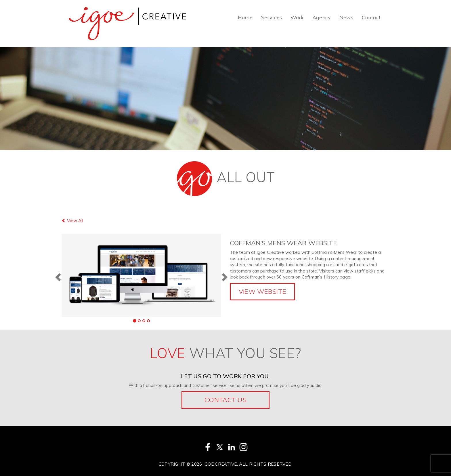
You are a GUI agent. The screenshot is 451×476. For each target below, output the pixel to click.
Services (272, 17)
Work (297, 17)
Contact (371, 17)
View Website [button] (263, 291)
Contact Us (225, 400)
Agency (322, 17)
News (346, 17)
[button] (57, 275)
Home (245, 17)
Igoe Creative (220, 464)
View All (72, 221)
